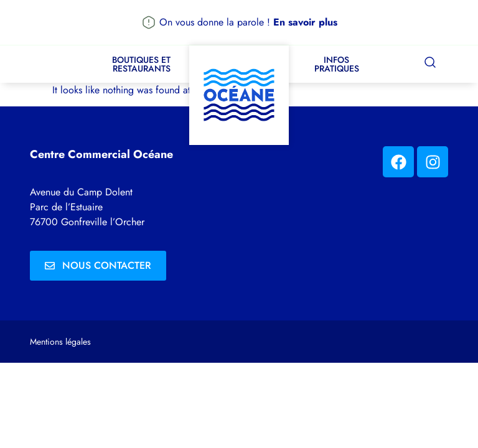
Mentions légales (60, 342)
